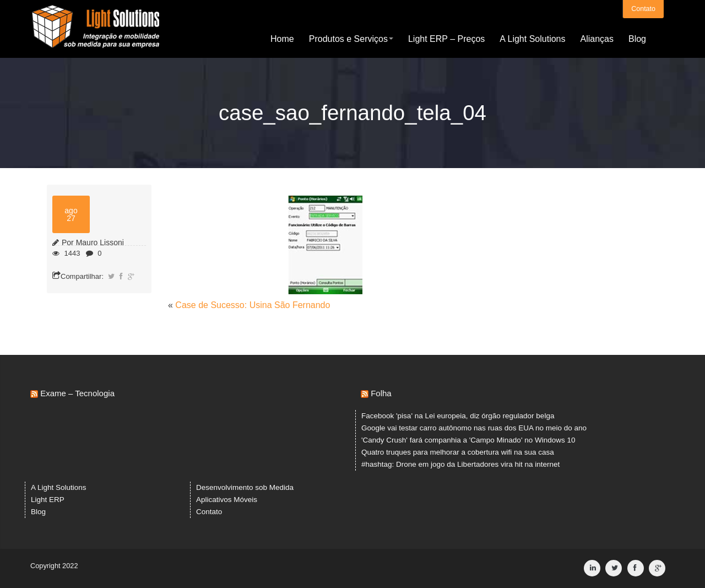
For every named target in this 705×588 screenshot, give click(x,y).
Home (282, 38)
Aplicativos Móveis (227, 500)
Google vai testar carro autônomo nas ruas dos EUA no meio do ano (474, 428)
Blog (637, 38)
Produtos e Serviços (351, 38)
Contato (643, 8)
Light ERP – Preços (446, 38)
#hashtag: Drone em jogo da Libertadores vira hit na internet (460, 464)
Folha (381, 393)
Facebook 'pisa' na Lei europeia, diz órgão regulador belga (458, 416)
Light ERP (48, 500)
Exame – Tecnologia (77, 393)
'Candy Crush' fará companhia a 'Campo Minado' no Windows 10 (468, 440)
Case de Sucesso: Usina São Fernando (253, 305)
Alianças (596, 38)
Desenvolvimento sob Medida (245, 487)
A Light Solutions (532, 38)
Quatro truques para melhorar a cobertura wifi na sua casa (458, 452)
